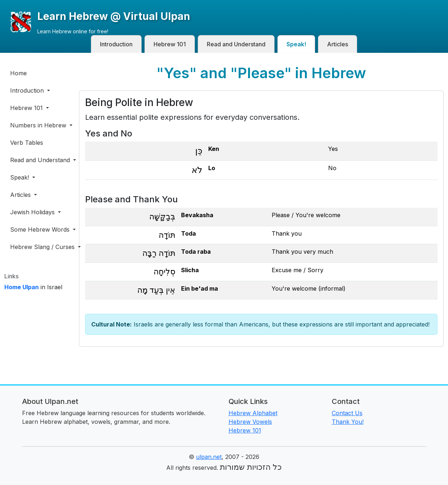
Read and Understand (236, 44)
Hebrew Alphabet (253, 413)
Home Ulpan (22, 287)
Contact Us (347, 413)
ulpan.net (209, 457)
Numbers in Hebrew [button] (39, 125)
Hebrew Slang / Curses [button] (40, 247)
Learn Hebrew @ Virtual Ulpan (114, 16)
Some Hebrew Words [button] (40, 229)
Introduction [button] (28, 90)
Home (18, 73)
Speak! (296, 44)
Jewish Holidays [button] (33, 212)
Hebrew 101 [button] (27, 108)
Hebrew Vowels (250, 422)
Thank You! (348, 422)
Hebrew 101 (170, 44)
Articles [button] (21, 195)
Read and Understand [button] (40, 160)
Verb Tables (27, 143)
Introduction (116, 44)
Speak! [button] (20, 177)
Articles (338, 44)
